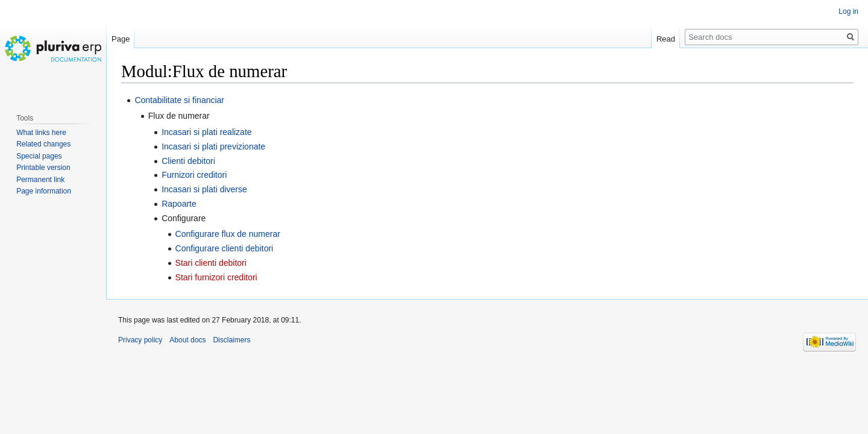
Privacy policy (140, 340)
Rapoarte (179, 204)
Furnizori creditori (194, 175)
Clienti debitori (188, 161)
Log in (848, 11)
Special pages (39, 156)
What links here (41, 133)
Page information (44, 191)
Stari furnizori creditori (216, 277)
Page (121, 39)
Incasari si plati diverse (204, 189)
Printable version (43, 168)
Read (666, 39)
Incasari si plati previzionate (213, 146)
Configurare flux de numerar (228, 234)
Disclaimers (231, 340)
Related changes (43, 144)
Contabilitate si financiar (179, 100)
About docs (187, 340)
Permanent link (40, 180)
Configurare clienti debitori (225, 248)
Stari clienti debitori (211, 263)
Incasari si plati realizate (206, 132)
